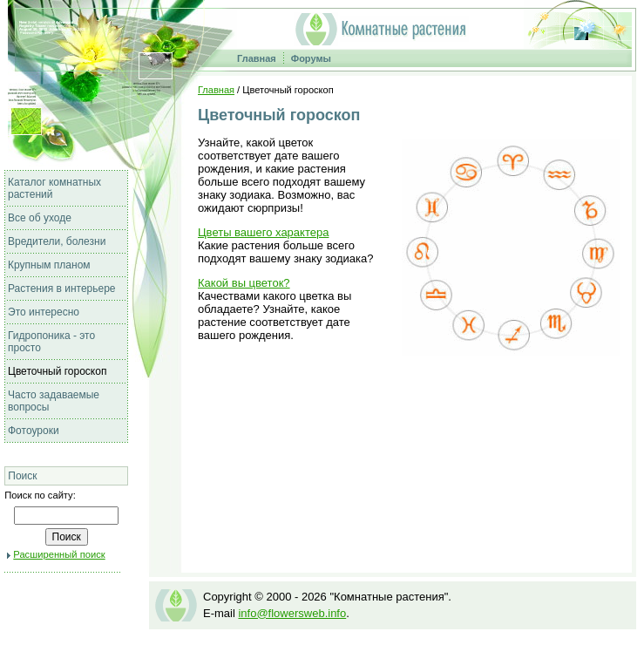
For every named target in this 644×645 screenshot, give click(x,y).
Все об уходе (40, 218)
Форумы (311, 58)
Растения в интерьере (62, 289)
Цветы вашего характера (263, 232)
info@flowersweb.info (292, 613)
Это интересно (44, 312)
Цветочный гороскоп (57, 371)
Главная (257, 58)
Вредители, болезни (57, 241)
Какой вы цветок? (244, 283)
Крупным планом (49, 265)
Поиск (22, 476)
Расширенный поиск (59, 554)
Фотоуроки (34, 431)
